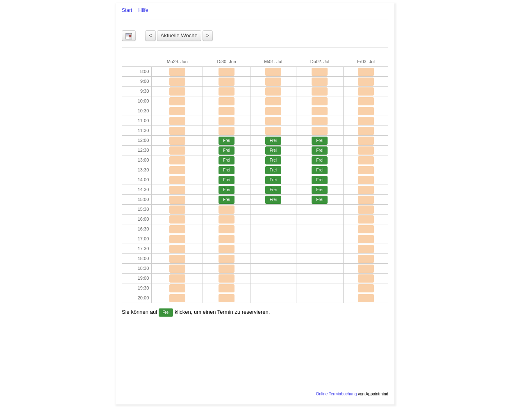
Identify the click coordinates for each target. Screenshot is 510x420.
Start (127, 10)
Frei (227, 140)
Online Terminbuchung (336, 394)
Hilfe (143, 10)
